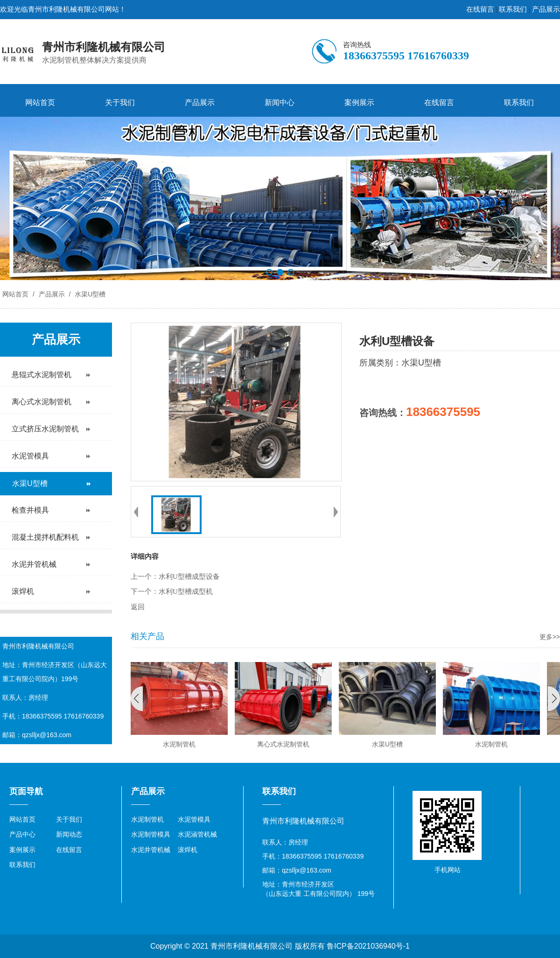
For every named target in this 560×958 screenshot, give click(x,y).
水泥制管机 (147, 819)
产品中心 (22, 834)
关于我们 (120, 102)
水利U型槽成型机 (186, 592)
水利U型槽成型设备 (189, 577)
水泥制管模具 (151, 834)
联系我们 (513, 9)
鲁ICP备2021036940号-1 (368, 946)
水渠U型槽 (89, 294)
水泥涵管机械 (197, 834)
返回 (138, 607)
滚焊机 (188, 850)
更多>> (550, 637)
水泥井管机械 (151, 850)
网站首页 (40, 102)
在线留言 (480, 9)
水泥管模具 (194, 819)
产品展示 (546, 9)
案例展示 (359, 102)
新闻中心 (280, 102)
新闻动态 (69, 834)
